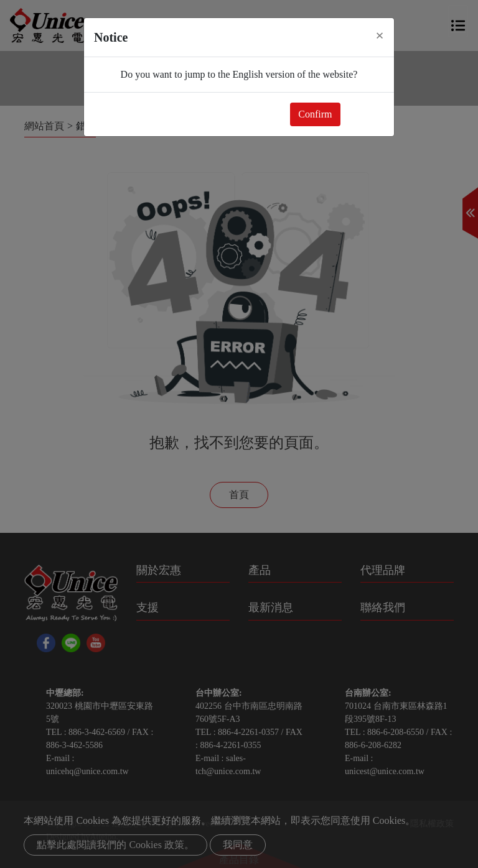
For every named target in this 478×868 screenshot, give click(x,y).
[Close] (380, 35)
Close (365, 114)
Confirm (315, 114)
